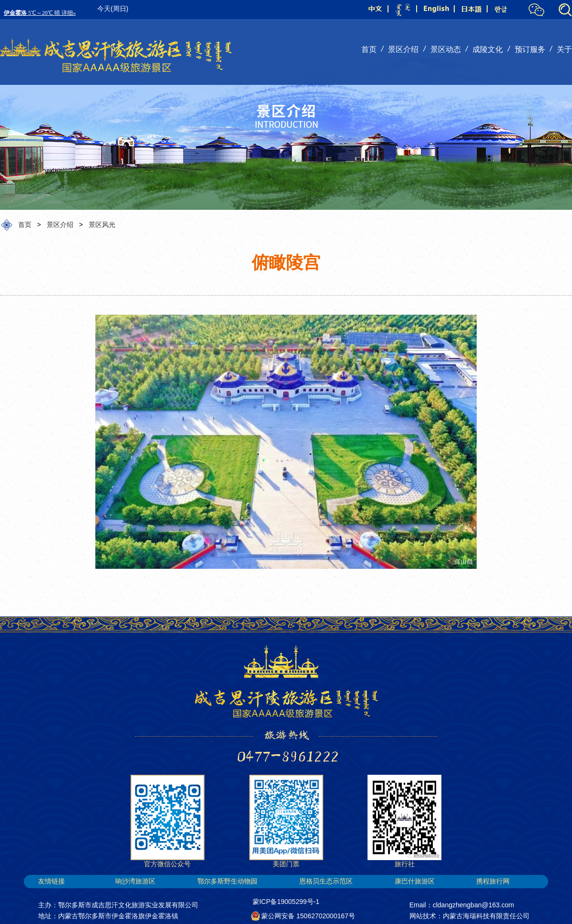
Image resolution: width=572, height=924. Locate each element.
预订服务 (530, 49)
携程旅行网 (493, 881)
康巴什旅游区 (415, 881)
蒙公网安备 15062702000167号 (304, 916)
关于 (564, 49)
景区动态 (446, 49)
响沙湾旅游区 (135, 881)
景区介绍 (403, 49)
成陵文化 (488, 49)
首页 (369, 49)
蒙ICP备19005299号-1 (286, 902)
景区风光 (102, 225)
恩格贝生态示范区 (326, 881)
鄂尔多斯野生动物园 (227, 881)
